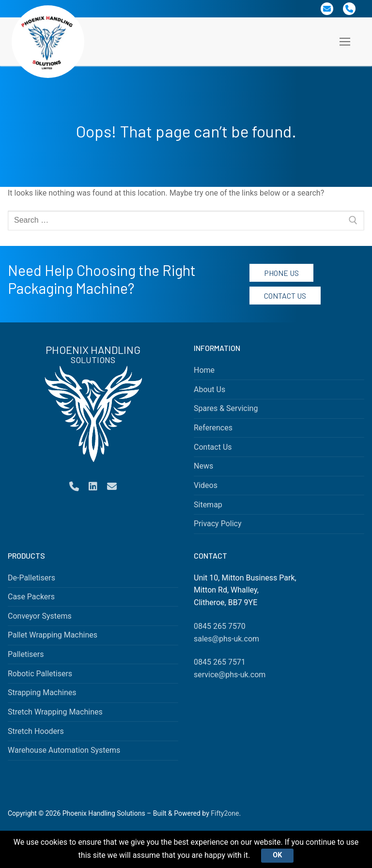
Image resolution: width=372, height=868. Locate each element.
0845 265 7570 (220, 626)
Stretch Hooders (36, 731)
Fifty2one (225, 813)
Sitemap (208, 505)
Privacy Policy (218, 524)
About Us (209, 389)
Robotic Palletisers (40, 674)
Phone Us (281, 273)
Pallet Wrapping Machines (53, 635)
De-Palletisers (31, 578)
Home (204, 370)
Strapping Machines (42, 693)
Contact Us (285, 296)
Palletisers (26, 654)
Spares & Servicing (226, 408)
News (203, 466)
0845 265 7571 (220, 662)
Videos (206, 485)
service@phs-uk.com (230, 675)
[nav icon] (345, 42)
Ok (277, 855)
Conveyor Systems (40, 616)
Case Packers (31, 597)
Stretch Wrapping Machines (55, 712)
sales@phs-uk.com (226, 639)
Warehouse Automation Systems (64, 750)
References (213, 428)
